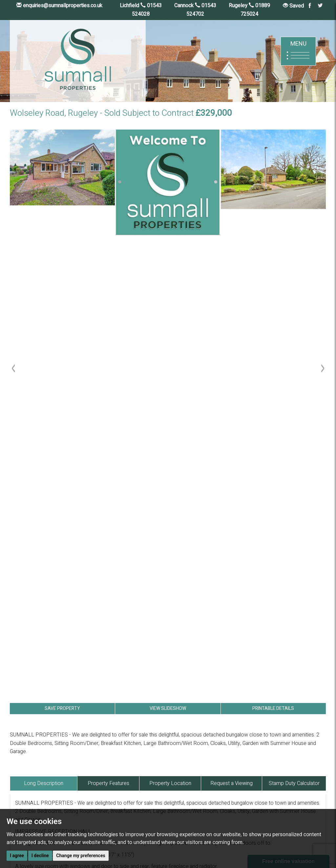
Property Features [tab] (108, 783)
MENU (298, 51)
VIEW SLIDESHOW (168, 708)
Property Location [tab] (170, 783)
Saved (293, 6)
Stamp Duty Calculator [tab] (294, 783)
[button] (15, 531)
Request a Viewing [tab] (231, 783)
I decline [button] (40, 856)
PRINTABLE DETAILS (273, 708)
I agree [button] (17, 856)
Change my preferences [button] (81, 856)
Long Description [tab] (44, 783)
